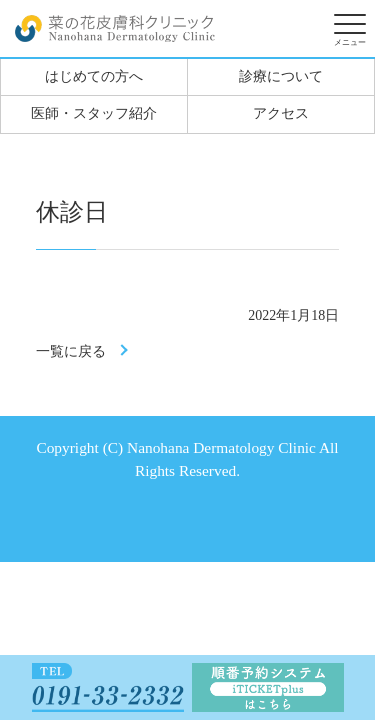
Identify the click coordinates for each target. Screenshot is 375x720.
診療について (281, 76)
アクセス (281, 113)
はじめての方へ (94, 76)
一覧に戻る (71, 351)
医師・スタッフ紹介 (94, 113)
